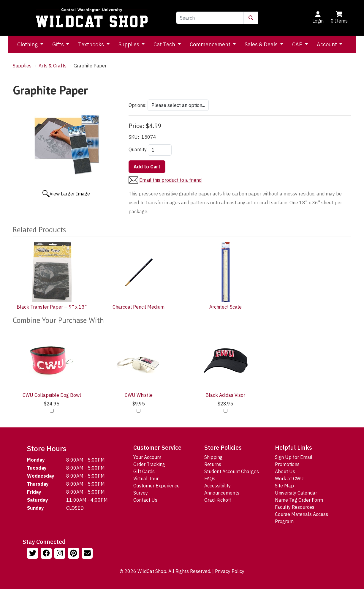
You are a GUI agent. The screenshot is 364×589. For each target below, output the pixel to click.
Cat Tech (165, 44)
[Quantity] (160, 150)
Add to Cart (147, 167)
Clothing (28, 44)
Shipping (213, 457)
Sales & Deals (262, 44)
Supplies (129, 44)
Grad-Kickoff (218, 500)
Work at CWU (289, 479)
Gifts (59, 44)
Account (327, 44)
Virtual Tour (146, 479)
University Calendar (296, 493)
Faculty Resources (295, 507)
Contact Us (145, 500)
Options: (137, 105)
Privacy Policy (230, 571)
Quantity (138, 149)
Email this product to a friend (170, 180)
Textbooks (92, 44)
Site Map (284, 486)
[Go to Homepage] (92, 18)
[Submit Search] (251, 18)
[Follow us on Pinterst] (74, 554)
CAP (298, 44)
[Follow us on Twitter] (33, 554)
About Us (285, 471)
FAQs (210, 479)
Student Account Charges (232, 471)
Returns (213, 464)
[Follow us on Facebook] (47, 554)
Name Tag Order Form (299, 500)
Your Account (147, 457)
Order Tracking (149, 464)
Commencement (211, 44)
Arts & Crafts (53, 66)
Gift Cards (144, 471)
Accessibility (217, 486)
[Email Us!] (88, 554)
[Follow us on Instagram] (61, 554)
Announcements (222, 493)
